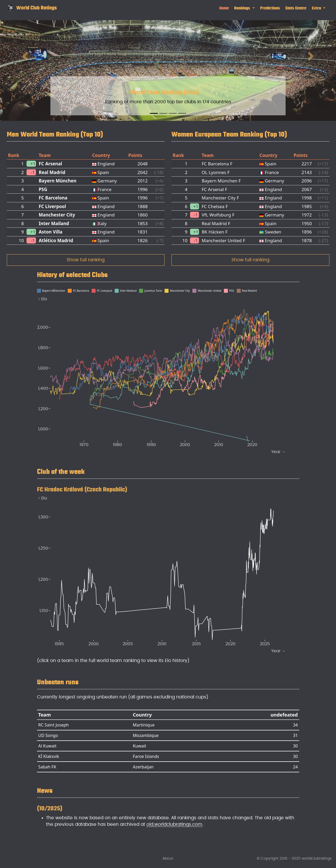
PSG (43, 189)
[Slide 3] (173, 113)
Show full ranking (86, 260)
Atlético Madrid (56, 240)
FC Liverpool (52, 206)
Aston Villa (50, 232)
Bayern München (57, 181)
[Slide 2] (163, 113)
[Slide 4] (182, 113)
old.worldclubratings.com (174, 824)
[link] (245, 8)
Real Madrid (52, 172)
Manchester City (57, 215)
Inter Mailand (54, 223)
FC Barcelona (53, 198)
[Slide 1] (154, 113)
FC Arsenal (50, 164)
